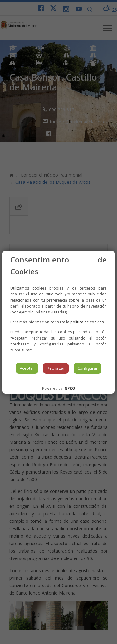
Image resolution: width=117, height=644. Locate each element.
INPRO (69, 388)
